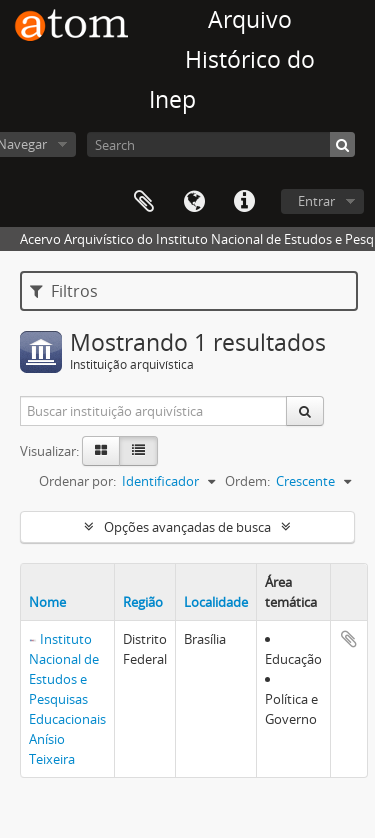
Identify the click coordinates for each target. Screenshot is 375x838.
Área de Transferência (144, 202)
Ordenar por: (77, 481)
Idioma (194, 202)
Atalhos (244, 202)
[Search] (221, 144)
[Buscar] (342, 144)
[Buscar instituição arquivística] (154, 411)
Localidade (216, 602)
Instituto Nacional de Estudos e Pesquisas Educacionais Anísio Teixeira (67, 699)
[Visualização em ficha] (101, 451)
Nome (47, 602)
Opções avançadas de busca (187, 527)
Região (143, 602)
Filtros (64, 291)
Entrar (316, 201)
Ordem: (247, 481)
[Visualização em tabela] (138, 451)
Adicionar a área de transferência (349, 639)
